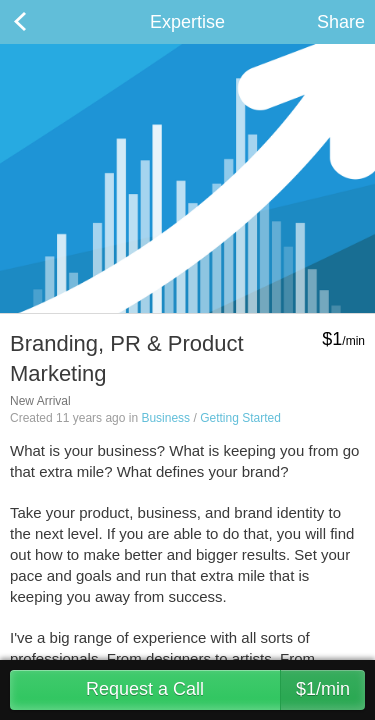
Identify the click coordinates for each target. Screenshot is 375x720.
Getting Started (240, 418)
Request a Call (225, 690)
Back (40, 22)
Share (341, 22)
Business (165, 418)
